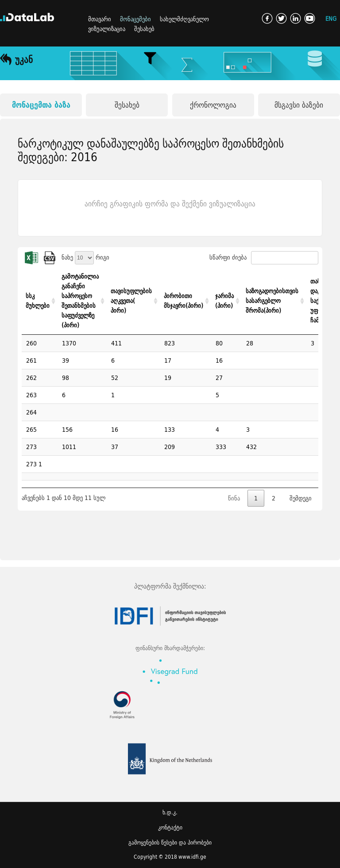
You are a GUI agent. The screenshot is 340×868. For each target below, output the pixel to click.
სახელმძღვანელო (184, 19)
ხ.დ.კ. (170, 812)
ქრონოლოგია (213, 105)
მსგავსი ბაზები (299, 105)
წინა (234, 498)
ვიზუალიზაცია (107, 29)
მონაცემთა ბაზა (41, 105)
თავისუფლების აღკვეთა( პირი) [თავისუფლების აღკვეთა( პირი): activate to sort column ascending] (131, 301)
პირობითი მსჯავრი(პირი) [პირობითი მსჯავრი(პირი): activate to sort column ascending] (184, 301)
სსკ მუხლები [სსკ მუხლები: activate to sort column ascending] (38, 301)
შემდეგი (301, 498)
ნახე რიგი (85, 257)
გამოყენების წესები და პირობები (170, 843)
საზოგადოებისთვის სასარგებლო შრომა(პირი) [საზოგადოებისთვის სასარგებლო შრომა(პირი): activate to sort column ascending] (272, 301)
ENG (331, 18)
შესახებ (144, 29)
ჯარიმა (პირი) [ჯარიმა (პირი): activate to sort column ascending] (224, 301)
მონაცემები (135, 19)
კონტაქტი (170, 827)
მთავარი (100, 19)
